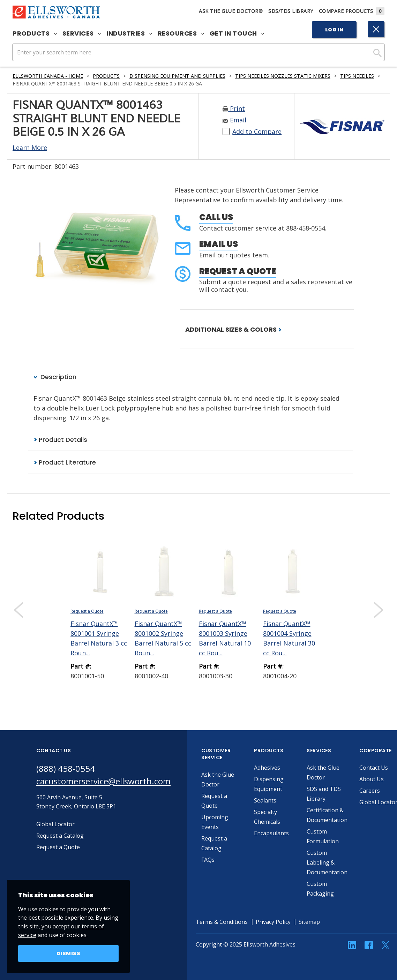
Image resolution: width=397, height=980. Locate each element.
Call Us (216, 217)
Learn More (30, 148)
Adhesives (267, 768)
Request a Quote (238, 271)
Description (55, 377)
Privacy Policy (273, 922)
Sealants (265, 800)
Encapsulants (271, 833)
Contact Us (374, 768)
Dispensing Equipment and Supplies (177, 76)
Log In (334, 30)
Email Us (219, 244)
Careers (370, 791)
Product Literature (65, 462)
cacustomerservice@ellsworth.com (103, 781)
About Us (372, 779)
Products (35, 33)
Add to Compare (257, 131)
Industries (129, 33)
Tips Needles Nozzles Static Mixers (283, 76)
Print (234, 108)
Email (234, 120)
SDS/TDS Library (291, 11)
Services (82, 33)
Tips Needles (357, 76)
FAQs (208, 860)
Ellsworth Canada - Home (48, 76)
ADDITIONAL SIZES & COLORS (233, 329)
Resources (181, 33)
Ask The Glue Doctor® (231, 11)
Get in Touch (237, 33)
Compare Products (352, 11)
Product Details (60, 440)
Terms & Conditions (222, 922)
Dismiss (69, 953)
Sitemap (309, 922)
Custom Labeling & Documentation (327, 862)
